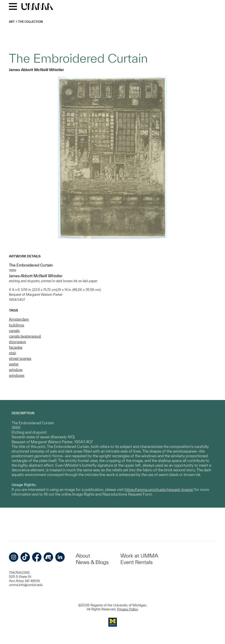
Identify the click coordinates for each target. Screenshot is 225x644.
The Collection (30, 22)
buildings (17, 325)
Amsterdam (19, 319)
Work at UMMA (139, 556)
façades (16, 347)
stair (13, 353)
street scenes (20, 358)
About (83, 556)
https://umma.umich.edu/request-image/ (159, 489)
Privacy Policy (127, 609)
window (16, 370)
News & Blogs (92, 562)
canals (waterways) (25, 336)
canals (14, 331)
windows (17, 375)
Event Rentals (136, 562)
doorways (17, 342)
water (14, 364)
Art (12, 22)
